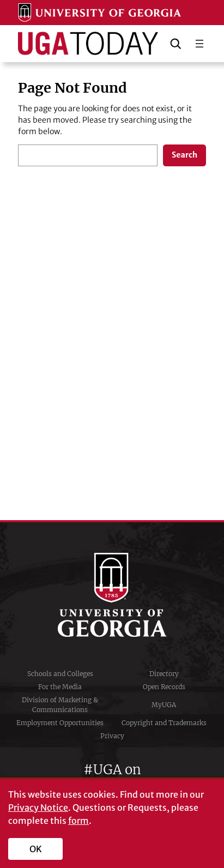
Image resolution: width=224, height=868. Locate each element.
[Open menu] (199, 44)
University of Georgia (112, 595)
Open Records (164, 687)
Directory (164, 674)
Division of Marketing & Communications (60, 705)
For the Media (60, 687)
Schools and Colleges (60, 674)
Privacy (112, 736)
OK (36, 849)
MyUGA (164, 705)
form (78, 821)
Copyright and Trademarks (164, 723)
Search (184, 155)
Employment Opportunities (60, 723)
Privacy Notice (38, 807)
